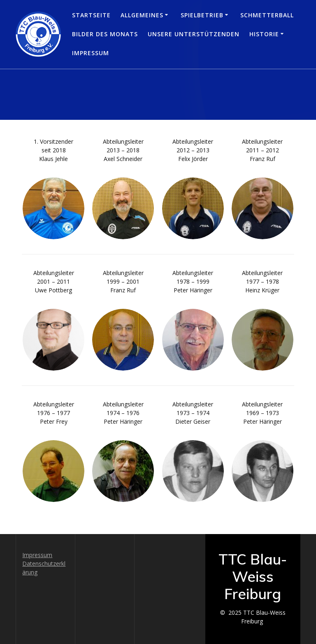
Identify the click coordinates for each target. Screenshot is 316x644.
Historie (264, 34)
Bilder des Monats (105, 34)
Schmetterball (267, 15)
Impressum (91, 53)
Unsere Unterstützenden (194, 34)
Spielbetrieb (202, 15)
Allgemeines (142, 15)
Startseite (91, 15)
